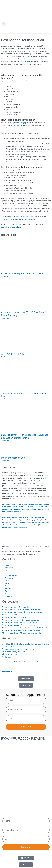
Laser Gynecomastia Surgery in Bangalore (29, 520)
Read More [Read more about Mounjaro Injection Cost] (5, 461)
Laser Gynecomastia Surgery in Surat (25, 525)
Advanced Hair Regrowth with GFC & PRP (22, 273)
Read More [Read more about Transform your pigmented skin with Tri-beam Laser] (5, 399)
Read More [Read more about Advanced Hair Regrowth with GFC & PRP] (5, 276)
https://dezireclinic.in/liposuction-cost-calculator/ (18, 219)
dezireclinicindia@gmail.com (11, 227)
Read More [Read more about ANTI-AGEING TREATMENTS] (5, 357)
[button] (4, 24)
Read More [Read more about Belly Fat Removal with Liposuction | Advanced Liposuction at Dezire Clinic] (5, 441)
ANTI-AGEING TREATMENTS (16, 354)
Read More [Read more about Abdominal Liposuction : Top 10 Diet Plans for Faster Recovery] (5, 318)
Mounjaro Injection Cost (13, 458)
